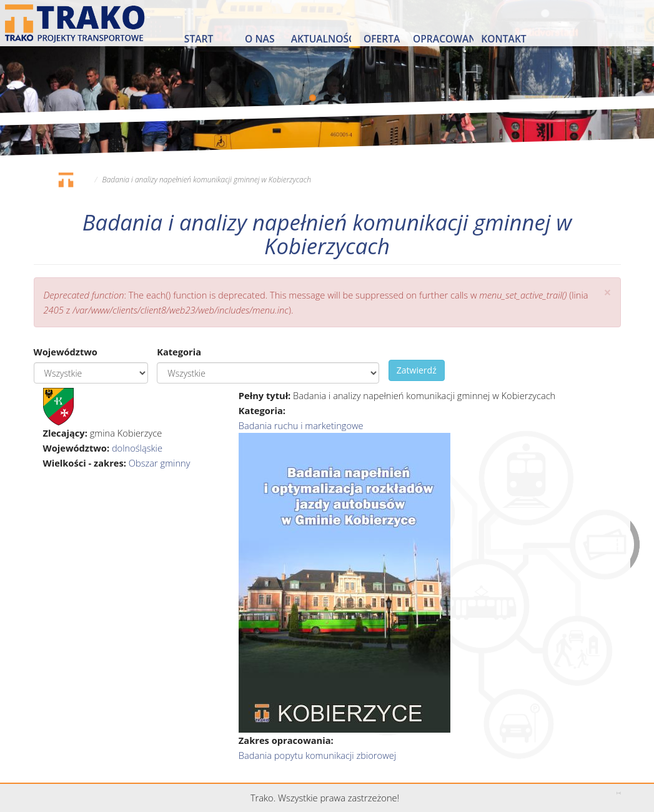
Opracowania (443, 38)
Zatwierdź (417, 370)
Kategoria (179, 352)
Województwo (66, 352)
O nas (260, 38)
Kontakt (503, 38)
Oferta (382, 38)
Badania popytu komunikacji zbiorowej (317, 755)
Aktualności (321, 38)
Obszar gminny (160, 463)
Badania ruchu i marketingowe (301, 425)
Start (199, 38)
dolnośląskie (137, 448)
